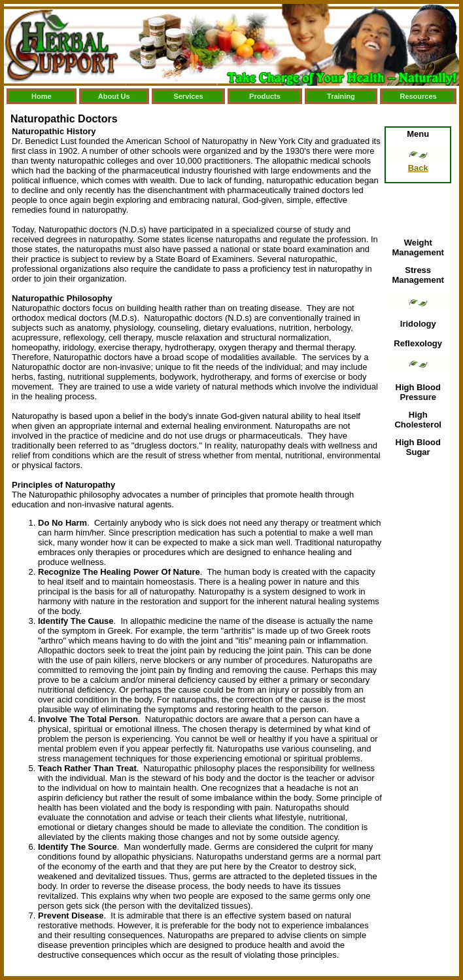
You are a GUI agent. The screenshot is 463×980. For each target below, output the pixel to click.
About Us (114, 96)
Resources (418, 96)
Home (42, 96)
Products (265, 96)
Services (188, 96)
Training (341, 96)
